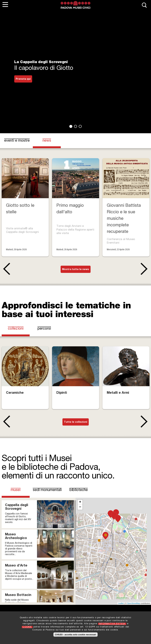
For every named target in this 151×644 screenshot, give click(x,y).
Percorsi (44, 329)
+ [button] (80, 502)
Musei (19, 490)
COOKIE (27, 627)
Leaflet (121, 603)
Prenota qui (23, 79)
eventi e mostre (17, 141)
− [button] (80, 507)
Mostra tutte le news (76, 269)
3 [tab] (80, 126)
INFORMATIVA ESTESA (112, 624)
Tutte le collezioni (76, 422)
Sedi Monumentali (47, 490)
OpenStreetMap (134, 603)
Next (145, 269)
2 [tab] (75, 126)
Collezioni (16, 329)
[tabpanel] (75, 67)
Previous (6, 269)
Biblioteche (79, 490)
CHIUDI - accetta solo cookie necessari (75, 635)
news (47, 141)
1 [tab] (71, 126)
